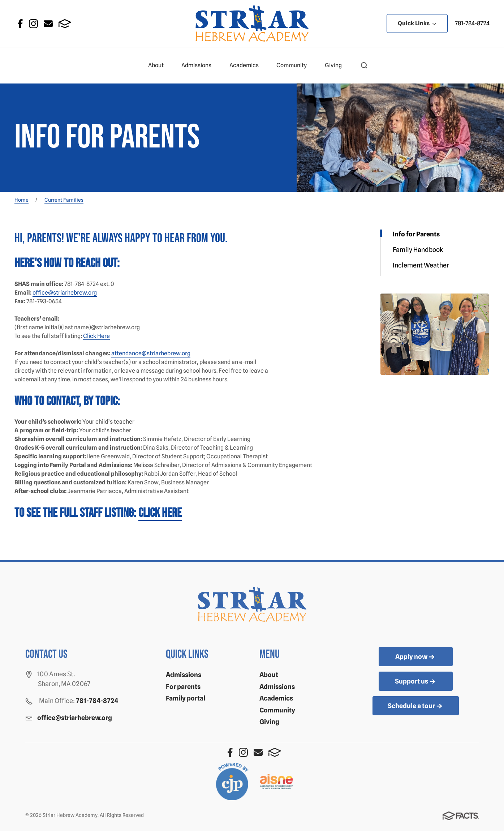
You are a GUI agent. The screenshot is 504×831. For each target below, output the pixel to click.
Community (295, 65)
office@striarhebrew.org (65, 293)
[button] (364, 65)
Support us (416, 682)
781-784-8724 (472, 23)
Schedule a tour (416, 706)
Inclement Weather (421, 265)
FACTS (65, 24)
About (159, 65)
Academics (247, 65)
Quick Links (417, 23)
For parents (183, 687)
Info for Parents (416, 234)
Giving (336, 65)
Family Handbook (418, 250)
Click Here (96, 336)
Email (48, 24)
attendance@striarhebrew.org (151, 353)
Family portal (186, 698)
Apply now (416, 657)
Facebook (20, 24)
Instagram (33, 24)
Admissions (199, 65)
